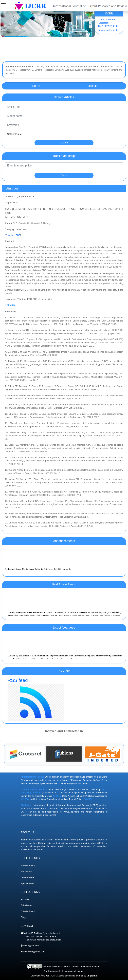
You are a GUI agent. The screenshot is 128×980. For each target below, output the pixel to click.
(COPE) (57, 796)
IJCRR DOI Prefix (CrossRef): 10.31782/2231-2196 (108, 23)
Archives (25, 899)
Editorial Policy (28, 865)
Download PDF (13, 235)
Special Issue (27, 883)
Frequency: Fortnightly (109, 30)
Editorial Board (28, 911)
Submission (26, 905)
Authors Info (27, 871)
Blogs (23, 917)
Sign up (92, 86)
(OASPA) (25, 799)
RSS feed (64, 699)
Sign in (36, 86)
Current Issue (27, 877)
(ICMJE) (88, 799)
